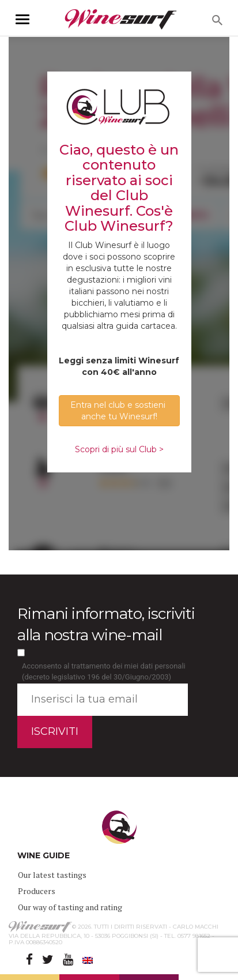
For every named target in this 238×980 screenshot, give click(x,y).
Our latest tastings (52, 875)
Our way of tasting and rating (70, 907)
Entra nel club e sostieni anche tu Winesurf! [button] (119, 411)
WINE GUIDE (44, 855)
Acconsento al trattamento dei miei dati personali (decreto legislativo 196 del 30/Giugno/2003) (104, 671)
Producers (37, 891)
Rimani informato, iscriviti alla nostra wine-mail (106, 624)
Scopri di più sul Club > (119, 449)
